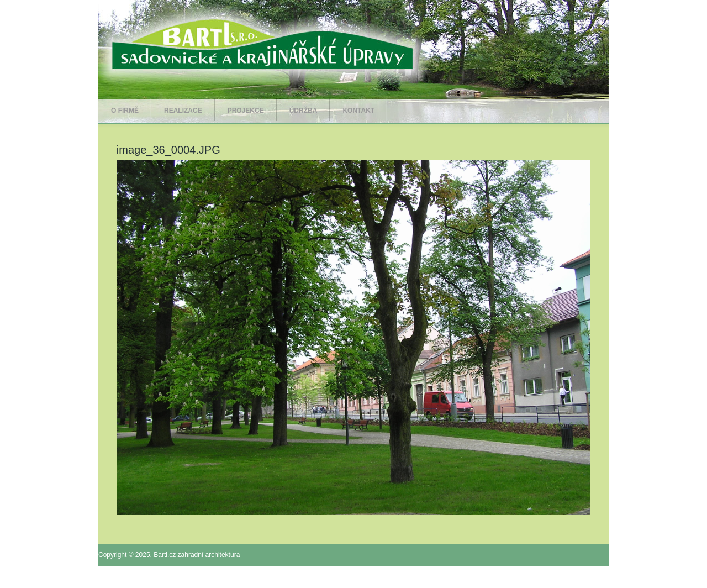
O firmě (125, 111)
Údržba (304, 111)
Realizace (183, 111)
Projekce (246, 111)
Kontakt (358, 111)
